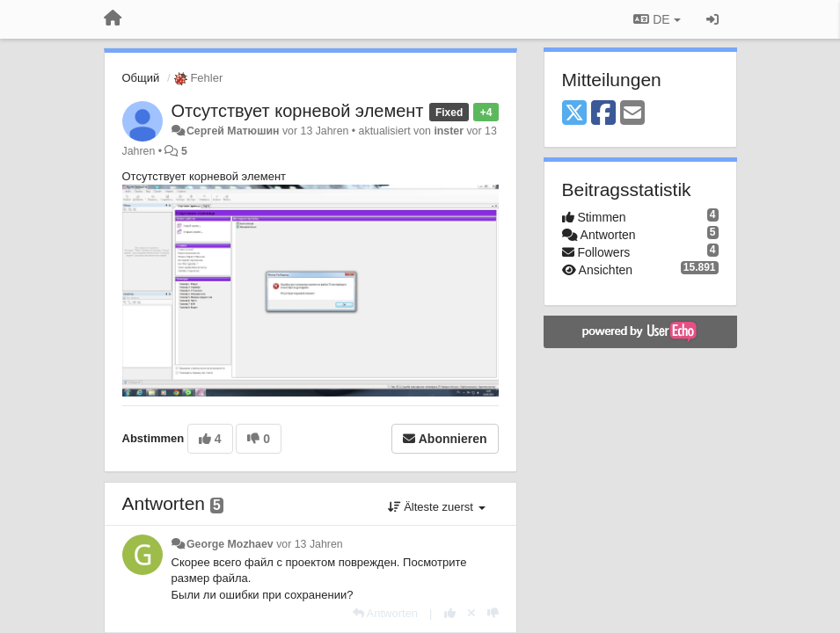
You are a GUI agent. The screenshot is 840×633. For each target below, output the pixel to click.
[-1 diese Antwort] (493, 613)
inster (449, 131)
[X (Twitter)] (574, 114)
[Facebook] (603, 114)
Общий (141, 78)
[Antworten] (385, 613)
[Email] (632, 114)
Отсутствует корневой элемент (298, 111)
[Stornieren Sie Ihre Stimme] (471, 613)
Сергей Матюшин (233, 131)
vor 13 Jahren (309, 544)
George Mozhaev (230, 544)
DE (657, 19)
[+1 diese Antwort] (450, 613)
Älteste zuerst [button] (437, 507)
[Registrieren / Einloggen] (712, 19)
